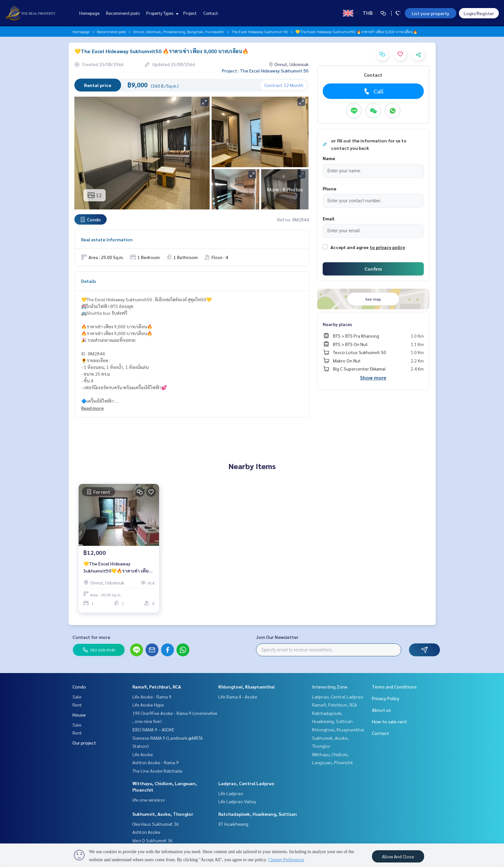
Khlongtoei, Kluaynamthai (247, 687)
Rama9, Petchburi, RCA (157, 687)
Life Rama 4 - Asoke (238, 697)
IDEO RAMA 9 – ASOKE (153, 729)
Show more (373, 377)
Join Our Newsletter (277, 637)
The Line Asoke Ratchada (157, 771)
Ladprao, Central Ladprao (246, 783)
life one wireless (149, 800)
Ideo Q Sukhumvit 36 (152, 840)
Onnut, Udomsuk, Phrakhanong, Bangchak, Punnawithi (179, 32)
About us (381, 710)
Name (329, 158)
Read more (92, 408)
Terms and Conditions (394, 687)
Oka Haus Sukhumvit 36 (156, 824)
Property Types (162, 13)
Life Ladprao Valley (237, 801)
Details (89, 281)
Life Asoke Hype (148, 705)
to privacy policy (387, 247)
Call (373, 91)
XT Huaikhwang (233, 824)
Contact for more (91, 637)
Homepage (89, 13)
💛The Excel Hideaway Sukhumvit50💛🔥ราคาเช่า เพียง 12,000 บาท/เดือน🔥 (117, 568)
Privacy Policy (386, 698)
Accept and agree (349, 247)
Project (190, 13)
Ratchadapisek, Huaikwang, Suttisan (258, 814)
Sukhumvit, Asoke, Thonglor (163, 814)
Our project (84, 743)
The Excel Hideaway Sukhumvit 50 (260, 32)
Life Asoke (143, 754)
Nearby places (337, 324)
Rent (77, 705)
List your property (431, 13)
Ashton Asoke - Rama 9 (156, 762)
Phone (329, 188)
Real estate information (107, 239)
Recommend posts (123, 13)
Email (328, 218)
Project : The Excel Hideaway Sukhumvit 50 (265, 71)
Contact (211, 13)
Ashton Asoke (146, 832)
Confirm (373, 269)
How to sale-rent (390, 721)
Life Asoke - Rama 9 (152, 697)
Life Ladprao (231, 793)
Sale (77, 697)
